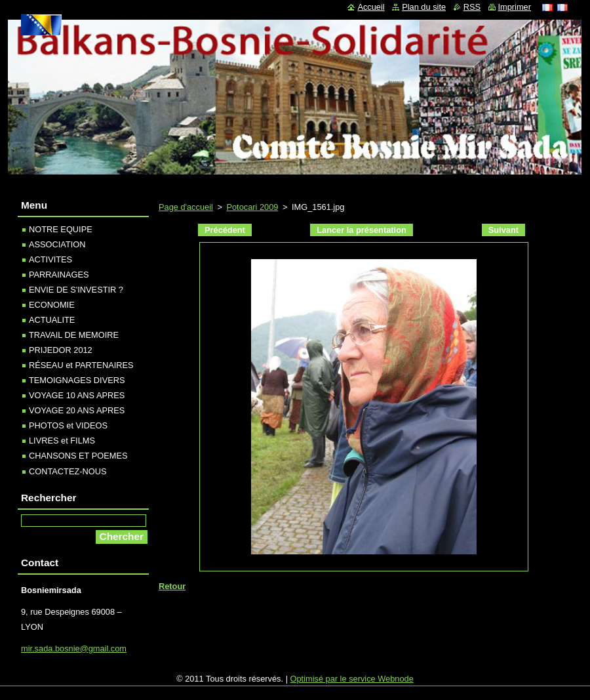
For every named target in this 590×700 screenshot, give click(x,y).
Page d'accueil (186, 207)
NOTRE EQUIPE (61, 229)
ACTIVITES (50, 259)
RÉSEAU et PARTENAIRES (81, 365)
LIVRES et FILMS (62, 441)
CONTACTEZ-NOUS (68, 471)
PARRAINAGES (59, 275)
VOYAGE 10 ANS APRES (77, 395)
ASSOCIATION (57, 244)
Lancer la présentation (362, 230)
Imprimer (515, 7)
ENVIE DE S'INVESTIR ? (76, 290)
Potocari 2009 (252, 207)
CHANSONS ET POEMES (78, 456)
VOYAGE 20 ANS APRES (77, 410)
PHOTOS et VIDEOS (68, 425)
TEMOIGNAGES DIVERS (77, 380)
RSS (472, 7)
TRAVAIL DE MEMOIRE (74, 335)
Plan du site (424, 7)
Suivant (503, 230)
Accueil (371, 7)
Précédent (225, 230)
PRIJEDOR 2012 (61, 350)
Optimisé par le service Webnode (352, 679)
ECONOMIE (52, 305)
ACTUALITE (52, 320)
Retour (172, 586)
